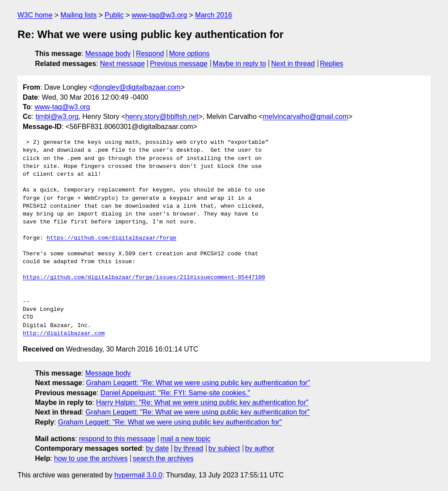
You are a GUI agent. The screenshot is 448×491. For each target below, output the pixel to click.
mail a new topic (186, 439)
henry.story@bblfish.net (162, 117)
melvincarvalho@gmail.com (305, 117)
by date (157, 448)
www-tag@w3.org (159, 15)
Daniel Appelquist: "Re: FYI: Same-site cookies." (175, 393)
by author (260, 448)
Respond (150, 54)
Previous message (179, 64)
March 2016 (214, 15)
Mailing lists (79, 15)
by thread (189, 448)
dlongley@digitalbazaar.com (137, 87)
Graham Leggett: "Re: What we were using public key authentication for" (198, 383)
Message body (108, 54)
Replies (331, 64)
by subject (224, 448)
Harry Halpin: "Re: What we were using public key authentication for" (202, 402)
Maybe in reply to (239, 64)
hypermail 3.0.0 (138, 475)
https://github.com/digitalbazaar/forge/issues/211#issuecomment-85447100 (144, 278)
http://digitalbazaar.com (64, 334)
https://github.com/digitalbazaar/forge (112, 238)
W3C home (35, 15)
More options (190, 54)
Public (114, 15)
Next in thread (293, 64)
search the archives (163, 458)
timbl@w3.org (57, 117)
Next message (122, 64)
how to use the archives (91, 458)
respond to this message (117, 439)
